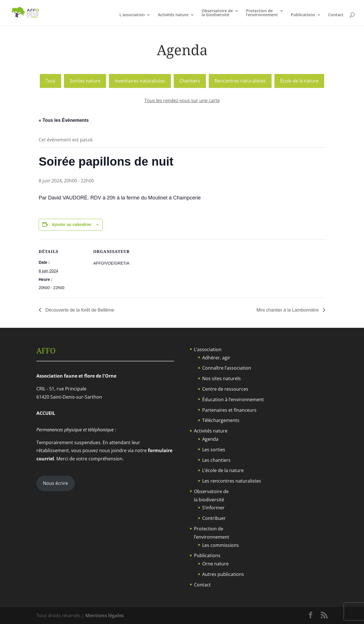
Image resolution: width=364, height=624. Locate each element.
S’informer (213, 508)
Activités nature (173, 15)
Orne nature (215, 564)
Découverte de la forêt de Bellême (79, 310)
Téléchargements (221, 420)
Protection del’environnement (262, 13)
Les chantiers (216, 460)
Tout (50, 81)
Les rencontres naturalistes (232, 481)
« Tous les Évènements (64, 120)
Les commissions (221, 545)
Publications (303, 15)
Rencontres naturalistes (240, 81)
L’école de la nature (223, 470)
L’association (132, 15)
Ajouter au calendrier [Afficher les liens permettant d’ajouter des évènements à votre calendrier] (72, 225)
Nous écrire (55, 483)
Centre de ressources (225, 389)
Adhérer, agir (216, 358)
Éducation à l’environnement (233, 399)
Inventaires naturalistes (140, 81)
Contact (336, 15)
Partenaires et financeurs (229, 410)
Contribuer (214, 518)
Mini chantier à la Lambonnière (288, 310)
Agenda (210, 439)
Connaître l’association (227, 368)
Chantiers (190, 81)
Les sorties (214, 450)
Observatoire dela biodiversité (217, 13)
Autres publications (223, 574)
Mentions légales (105, 615)
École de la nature (299, 81)
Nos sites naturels (222, 378)
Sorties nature (85, 81)
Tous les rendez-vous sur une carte (182, 100)
